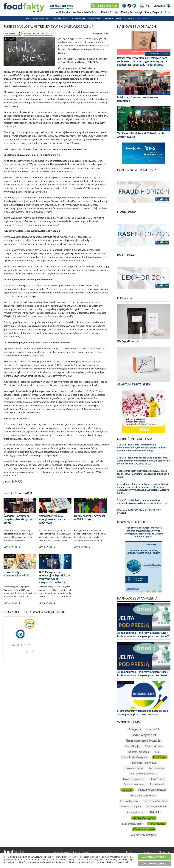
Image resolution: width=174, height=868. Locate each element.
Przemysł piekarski (157, 806)
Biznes (119, 18)
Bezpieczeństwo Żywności (41, 18)
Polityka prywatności (107, 852)
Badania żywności (144, 735)
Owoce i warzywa (134, 784)
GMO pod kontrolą (128, 341)
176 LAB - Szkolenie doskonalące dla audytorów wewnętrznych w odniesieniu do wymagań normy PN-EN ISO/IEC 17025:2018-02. (143, 461)
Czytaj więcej (11, 547)
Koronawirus (156, 768)
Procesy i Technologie (78, 18)
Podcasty (127, 790)
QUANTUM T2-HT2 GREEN (134, 384)
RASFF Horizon (126, 255)
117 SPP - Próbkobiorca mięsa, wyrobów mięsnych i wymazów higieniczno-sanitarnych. (142, 501)
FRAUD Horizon (127, 212)
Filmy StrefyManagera (134, 757)
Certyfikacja (132, 746)
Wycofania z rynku (144, 829)
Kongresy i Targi (133, 768)
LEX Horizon (124, 298)
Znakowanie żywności (144, 834)
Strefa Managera (143, 18)
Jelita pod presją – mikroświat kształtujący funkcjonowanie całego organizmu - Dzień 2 (143, 634)
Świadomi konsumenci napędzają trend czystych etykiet (19, 519)
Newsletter (165, 852)
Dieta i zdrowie (154, 746)
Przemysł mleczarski (156, 801)
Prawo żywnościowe (152, 790)
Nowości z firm (129, 18)
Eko (157, 752)
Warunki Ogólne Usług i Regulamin (71, 852)
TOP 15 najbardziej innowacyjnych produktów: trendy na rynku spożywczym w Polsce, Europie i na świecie (55, 579)
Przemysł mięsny (129, 801)
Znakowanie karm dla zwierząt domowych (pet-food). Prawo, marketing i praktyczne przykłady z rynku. (143, 474)
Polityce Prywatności (117, 862)
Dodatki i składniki (139, 752)
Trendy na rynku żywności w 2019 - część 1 (89, 517)
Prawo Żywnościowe (60, 18)
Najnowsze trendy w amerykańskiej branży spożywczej (52, 519)
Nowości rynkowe (134, 779)
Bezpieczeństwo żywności (144, 741)
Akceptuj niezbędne (153, 864)
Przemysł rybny (135, 812)
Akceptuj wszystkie (153, 857)
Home (28, 18)
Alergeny (135, 729)
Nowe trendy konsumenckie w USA (17, 574)
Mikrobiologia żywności (144, 773)
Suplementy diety (132, 824)
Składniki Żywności (95, 18)
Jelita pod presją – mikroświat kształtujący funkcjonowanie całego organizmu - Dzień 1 (143, 673)
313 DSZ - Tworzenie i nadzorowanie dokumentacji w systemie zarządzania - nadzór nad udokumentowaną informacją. (142, 448)
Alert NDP (153, 729)
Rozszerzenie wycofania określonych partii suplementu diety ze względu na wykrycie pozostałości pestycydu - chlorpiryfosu (143, 61)
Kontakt (130, 852)
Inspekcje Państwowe (144, 763)
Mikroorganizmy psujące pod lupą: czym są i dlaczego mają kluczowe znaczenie (143, 712)
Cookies (147, 852)
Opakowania (109, 18)
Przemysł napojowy (131, 806)
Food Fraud (160, 757)
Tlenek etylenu (157, 824)
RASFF (155, 812)
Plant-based (157, 784)
